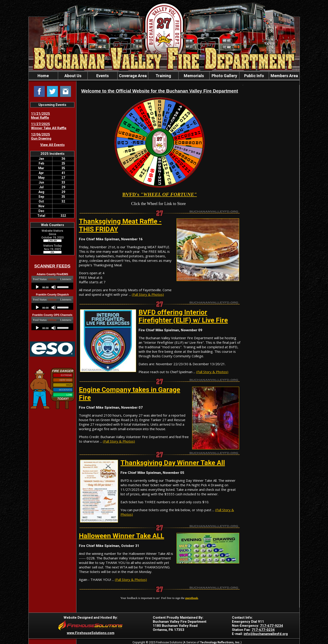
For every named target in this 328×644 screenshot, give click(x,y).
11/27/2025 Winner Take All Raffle (49, 126)
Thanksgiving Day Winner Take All (173, 463)
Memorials (194, 76)
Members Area (284, 76)
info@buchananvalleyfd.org (266, 634)
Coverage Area (133, 76)
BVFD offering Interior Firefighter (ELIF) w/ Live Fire (183, 316)
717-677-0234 (263, 630)
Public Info (254, 76)
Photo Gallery (224, 76)
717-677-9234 (271, 626)
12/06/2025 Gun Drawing (41, 136)
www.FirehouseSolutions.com (91, 633)
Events (103, 76)
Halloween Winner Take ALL (122, 536)
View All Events (52, 145)
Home (43, 76)
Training (163, 76)
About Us (73, 76)
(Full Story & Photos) (148, 294)
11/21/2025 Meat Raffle (40, 116)
